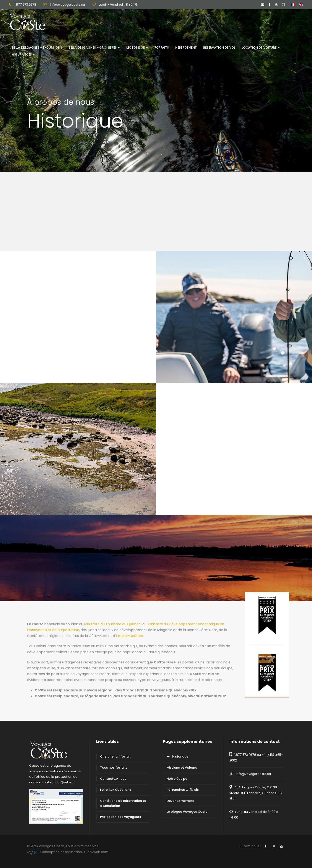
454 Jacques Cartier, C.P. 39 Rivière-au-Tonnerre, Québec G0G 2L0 (256, 793)
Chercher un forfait (115, 756)
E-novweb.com (68, 852)
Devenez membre (180, 801)
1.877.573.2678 (245, 755)
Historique (180, 756)
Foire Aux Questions (116, 790)
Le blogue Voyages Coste (187, 812)
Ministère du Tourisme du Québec (112, 624)
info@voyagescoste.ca (253, 774)
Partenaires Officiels (183, 790)
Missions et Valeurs (182, 768)
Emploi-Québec (129, 636)
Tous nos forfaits (114, 768)
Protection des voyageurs (121, 817)
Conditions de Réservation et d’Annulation (123, 803)
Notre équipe (177, 779)
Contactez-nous (113, 779)
